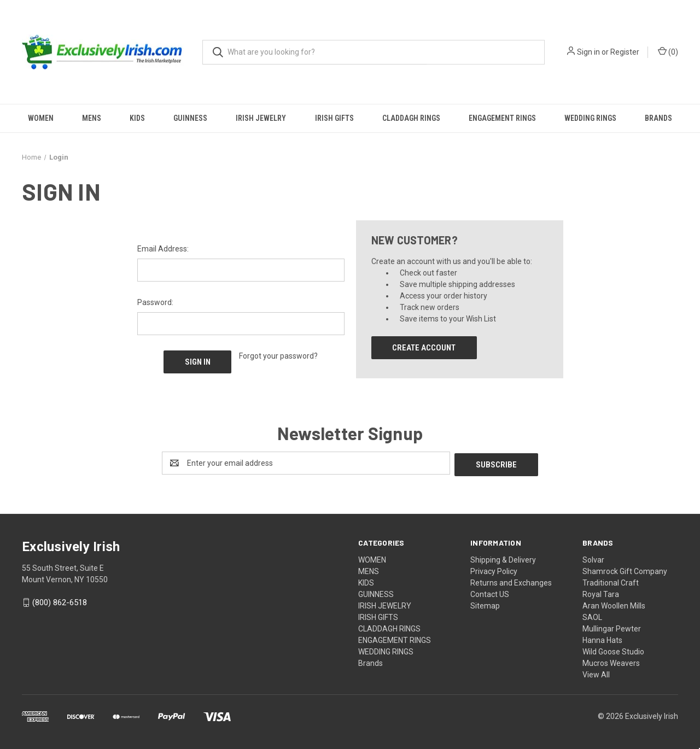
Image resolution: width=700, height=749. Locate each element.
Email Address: (163, 249)
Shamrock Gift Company (625, 570)
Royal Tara (601, 593)
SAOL (592, 616)
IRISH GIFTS (334, 118)
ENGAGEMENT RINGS (502, 118)
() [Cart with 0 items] (668, 51)
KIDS (137, 118)
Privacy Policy (494, 570)
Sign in (588, 52)
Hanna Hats (602, 639)
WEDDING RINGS (590, 118)
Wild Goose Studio (613, 650)
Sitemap (485, 604)
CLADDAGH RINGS (411, 118)
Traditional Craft (611, 581)
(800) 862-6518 (60, 601)
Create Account (424, 348)
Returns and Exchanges (511, 581)
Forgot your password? (278, 356)
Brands (658, 118)
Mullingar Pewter (612, 627)
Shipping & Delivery (503, 558)
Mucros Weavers (611, 662)
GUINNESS (190, 118)
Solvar (593, 558)
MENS (92, 118)
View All (596, 673)
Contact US (490, 593)
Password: (155, 302)
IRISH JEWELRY (261, 118)
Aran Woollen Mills (614, 604)
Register (625, 52)
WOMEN (41, 118)
